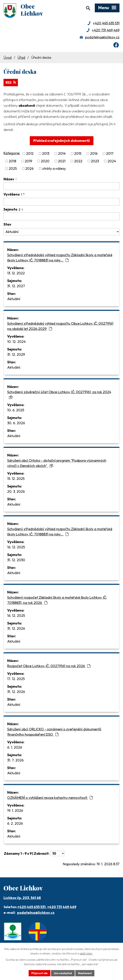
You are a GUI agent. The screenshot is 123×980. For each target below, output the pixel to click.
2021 (62, 161)
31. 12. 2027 (16, 286)
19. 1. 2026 (15, 811)
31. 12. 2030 (16, 560)
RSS (11, 83)
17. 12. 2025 (16, 679)
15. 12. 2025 (16, 479)
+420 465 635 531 (106, 24)
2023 (95, 161)
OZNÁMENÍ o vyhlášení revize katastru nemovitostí (50, 798)
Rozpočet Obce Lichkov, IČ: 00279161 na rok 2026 (49, 666)
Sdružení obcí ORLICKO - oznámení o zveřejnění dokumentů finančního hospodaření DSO (54, 732)
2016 (94, 154)
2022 (78, 161)
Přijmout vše (39, 973)
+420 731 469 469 (106, 31)
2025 (13, 169)
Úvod (7, 58)
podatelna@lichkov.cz (102, 38)
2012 (30, 154)
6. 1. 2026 (15, 748)
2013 (46, 154)
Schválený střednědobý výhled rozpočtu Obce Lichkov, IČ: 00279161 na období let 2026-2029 (60, 326)
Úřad (21, 58)
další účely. (86, 953)
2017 (110, 154)
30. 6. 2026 (16, 423)
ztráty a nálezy (54, 169)
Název (9, 179)
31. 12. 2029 (16, 355)
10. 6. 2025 (16, 410)
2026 (29, 169)
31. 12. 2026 (16, 629)
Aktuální (14, 299)
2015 (78, 154)
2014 (62, 154)
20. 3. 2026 (16, 492)
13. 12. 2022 (16, 273)
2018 (12, 161)
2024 (112, 161)
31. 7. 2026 (15, 761)
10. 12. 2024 (16, 342)
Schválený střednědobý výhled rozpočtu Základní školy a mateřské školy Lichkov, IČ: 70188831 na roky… (60, 258)
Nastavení (85, 973)
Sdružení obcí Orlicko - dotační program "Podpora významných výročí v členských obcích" (57, 463)
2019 (28, 161)
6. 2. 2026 (15, 824)
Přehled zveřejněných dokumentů (62, 141)
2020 (45, 161)
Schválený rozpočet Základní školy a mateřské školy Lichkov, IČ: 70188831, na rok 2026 (57, 600)
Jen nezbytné (63, 973)
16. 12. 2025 (16, 547)
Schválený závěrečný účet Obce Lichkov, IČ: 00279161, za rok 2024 (59, 395)
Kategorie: (12, 154)
